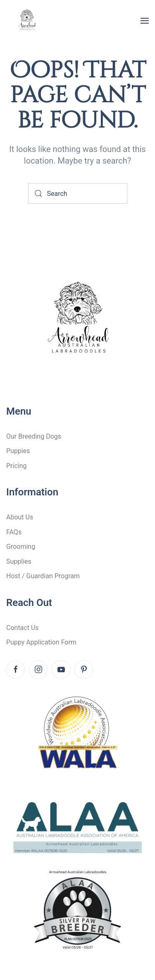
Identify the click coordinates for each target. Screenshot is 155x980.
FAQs (14, 532)
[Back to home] (27, 21)
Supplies (19, 561)
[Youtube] (61, 670)
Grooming (21, 547)
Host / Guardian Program (43, 576)
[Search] (78, 193)
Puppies (18, 451)
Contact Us (23, 628)
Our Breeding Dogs (34, 436)
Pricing (17, 466)
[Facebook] (15, 670)
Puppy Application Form (41, 642)
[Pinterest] (84, 670)
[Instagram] (38, 670)
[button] (145, 21)
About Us (20, 517)
